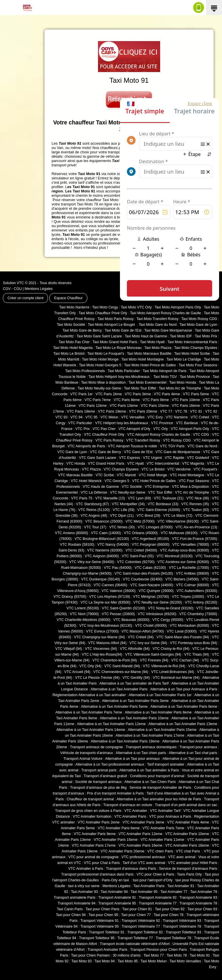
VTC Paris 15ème (155, 406)
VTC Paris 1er (82, 394)
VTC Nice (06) (198, 498)
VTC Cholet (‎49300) (151, 626)
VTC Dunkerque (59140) (100, 579)
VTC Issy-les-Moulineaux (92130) (106, 626)
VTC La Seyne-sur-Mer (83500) (105, 602)
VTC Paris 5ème (196, 394)
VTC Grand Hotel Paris (106, 464)
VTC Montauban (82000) (189, 626)
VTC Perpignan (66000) (151, 545)
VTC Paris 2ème (109, 394)
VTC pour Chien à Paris (155, 874)
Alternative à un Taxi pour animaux (132, 759)
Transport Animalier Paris (108, 950)
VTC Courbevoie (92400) (143, 579)
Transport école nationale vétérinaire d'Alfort (135, 944)
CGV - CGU (12, 289)
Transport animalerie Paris (75, 898)
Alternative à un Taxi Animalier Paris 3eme (135, 701)
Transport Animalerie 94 (76, 903)
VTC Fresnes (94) (154, 660)
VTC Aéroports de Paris (86, 446)
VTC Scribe (105, 475)
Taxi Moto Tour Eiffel (140, 388)
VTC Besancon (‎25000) (104, 521)
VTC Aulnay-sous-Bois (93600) (185, 550)
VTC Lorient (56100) (83, 608)
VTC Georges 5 (117, 481)
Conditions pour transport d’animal (157, 776)
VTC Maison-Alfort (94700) (143, 631)
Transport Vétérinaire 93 (182, 921)
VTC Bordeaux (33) (163, 504)
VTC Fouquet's (205, 469)
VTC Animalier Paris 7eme (163, 828)
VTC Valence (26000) (119, 591)
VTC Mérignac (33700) (151, 597)
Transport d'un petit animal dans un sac (186, 805)
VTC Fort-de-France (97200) (195, 539)
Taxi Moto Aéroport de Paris (165, 371)
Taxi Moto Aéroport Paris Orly (178, 307)
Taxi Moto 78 (177, 955)
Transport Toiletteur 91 (107, 932)
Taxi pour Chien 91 (137, 909)
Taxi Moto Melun (154, 961)
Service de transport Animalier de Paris (160, 788)
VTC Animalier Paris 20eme (123, 851)
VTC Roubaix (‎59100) (77, 545)
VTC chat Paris (188, 851)
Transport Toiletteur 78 (174, 938)
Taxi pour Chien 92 (170, 909)
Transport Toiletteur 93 (183, 932)
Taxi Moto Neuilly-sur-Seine (99, 388)
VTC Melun (109, 417)
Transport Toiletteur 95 (97, 938)
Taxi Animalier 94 (114, 892)
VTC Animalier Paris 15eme (116, 840)
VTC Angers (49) (94, 516)
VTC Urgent (152, 458)
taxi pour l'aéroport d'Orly (153, 880)
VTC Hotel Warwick (86, 481)
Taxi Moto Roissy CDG (199, 319)
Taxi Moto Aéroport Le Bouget (112, 325)
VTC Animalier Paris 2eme (99, 822)
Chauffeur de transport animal (90, 799)
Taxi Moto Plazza (158, 348)
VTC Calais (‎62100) (150, 568)
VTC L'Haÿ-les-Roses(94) (102, 654)
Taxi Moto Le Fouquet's (106, 354)
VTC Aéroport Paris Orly (190, 429)
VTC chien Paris (160, 851)
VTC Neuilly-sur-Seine (127, 492)
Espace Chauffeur (68, 298)
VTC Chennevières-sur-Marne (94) (121, 672)
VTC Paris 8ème (127, 400)
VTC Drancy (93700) (70, 597)
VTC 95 (92, 417)
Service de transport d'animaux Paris (188, 869)
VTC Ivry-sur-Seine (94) (148, 643)
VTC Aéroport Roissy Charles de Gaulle (159, 435)
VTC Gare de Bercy (106, 452)
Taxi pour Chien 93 (202, 909)
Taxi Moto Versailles (185, 961)
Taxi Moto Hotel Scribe (192, 354)
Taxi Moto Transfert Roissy (157, 319)
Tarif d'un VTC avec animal (144, 863)
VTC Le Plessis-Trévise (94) (97, 678)
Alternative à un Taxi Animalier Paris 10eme (134, 718)
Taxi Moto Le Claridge (184, 359)
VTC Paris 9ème (156, 400)
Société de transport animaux (98, 782)
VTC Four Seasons (194, 481)
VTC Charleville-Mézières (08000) (84, 620)
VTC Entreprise (157, 487)
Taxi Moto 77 (154, 955)
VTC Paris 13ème (124, 406)
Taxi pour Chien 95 (103, 915)
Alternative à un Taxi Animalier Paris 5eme (114, 707)
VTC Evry (155, 417)
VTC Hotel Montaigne (187, 475)
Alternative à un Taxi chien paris (141, 753)
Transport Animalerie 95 (117, 903)
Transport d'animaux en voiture (128, 805)
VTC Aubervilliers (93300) (197, 591)
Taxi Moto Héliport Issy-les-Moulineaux (119, 377)
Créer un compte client (25, 298)
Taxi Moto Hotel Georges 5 (100, 365)
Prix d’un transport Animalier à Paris (115, 793)
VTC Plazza (91, 469)
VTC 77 (166, 411)
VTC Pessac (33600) (118, 614)
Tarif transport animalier (166, 764)
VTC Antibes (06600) (193, 573)
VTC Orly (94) (90, 666)
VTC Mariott (126, 475)
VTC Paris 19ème (112, 411)
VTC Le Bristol (153, 469)
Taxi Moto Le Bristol (69, 354)
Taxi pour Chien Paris (102, 909)
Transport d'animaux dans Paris (131, 869)
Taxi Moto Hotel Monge (100, 359)
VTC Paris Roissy (109, 440)
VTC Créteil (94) (141, 637)
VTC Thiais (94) (197, 654)
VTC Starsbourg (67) (92, 504)
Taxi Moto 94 (105, 961)
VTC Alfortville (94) (135, 649)
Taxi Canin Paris (70, 909)
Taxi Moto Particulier (124, 371)
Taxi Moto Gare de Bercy (82, 330)
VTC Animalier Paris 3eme (144, 822)
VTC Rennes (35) (195, 504)
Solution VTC (13, 283)
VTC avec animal (182, 857)
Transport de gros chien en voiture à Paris (88, 811)
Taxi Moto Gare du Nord (158, 325)
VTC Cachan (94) (185, 660)
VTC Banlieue (187, 423)
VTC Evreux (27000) (102, 631)
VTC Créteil (200, 417)
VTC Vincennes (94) (101, 649)
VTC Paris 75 (82, 498)
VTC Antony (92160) (201, 602)
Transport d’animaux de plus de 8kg (98, 788)
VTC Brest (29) (148, 516)
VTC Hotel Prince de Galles (154, 481)
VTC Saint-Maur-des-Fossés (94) (183, 637)
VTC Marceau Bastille (75, 475)
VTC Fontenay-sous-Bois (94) (194, 643)
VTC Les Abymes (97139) (110, 597)
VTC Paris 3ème (138, 394)
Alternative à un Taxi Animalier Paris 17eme (150, 736)
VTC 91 (196, 411)
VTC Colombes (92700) (136, 562)
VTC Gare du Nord (202, 446)
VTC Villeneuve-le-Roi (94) (164, 666)
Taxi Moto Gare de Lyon (198, 325)
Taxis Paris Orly (189, 874)
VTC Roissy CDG (177, 440)
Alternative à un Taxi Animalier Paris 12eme (111, 724)
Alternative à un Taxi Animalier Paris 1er (160, 695)
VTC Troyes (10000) (188, 597)
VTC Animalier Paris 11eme (162, 840)
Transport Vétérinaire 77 (141, 926)
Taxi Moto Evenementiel (148, 383)
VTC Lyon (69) (139, 498)
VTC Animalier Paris (130, 817)
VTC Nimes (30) (122, 527)
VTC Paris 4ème (167, 394)
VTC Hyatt (135, 464)
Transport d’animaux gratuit (106, 776)
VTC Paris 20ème (143, 411)
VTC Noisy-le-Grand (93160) (171, 608)
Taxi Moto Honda (183, 383)
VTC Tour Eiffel (160, 492)
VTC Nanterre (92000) (105, 550)
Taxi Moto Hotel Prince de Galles (150, 365)
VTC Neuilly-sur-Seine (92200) (158, 602)
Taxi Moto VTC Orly (136, 307)
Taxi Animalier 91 (181, 886)
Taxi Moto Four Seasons (198, 365)
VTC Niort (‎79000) (84, 614)
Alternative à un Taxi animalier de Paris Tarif (134, 683)
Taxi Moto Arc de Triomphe (180, 388)
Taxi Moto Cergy (105, 307)
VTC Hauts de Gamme (101, 487)
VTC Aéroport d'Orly (134, 429)
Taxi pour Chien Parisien (90, 955)
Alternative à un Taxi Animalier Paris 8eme (158, 712)
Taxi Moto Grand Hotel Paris (115, 342)
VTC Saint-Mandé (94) (122, 666)
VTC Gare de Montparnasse (178, 452)
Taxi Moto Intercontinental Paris (192, 342)
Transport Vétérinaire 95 (100, 926)
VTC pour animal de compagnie (93, 857)
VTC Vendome (179, 469)
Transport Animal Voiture (83, 759)
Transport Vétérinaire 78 (182, 926)
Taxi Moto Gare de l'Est (123, 330)
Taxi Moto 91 (200, 955)
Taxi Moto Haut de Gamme (146, 336)
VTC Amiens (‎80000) (72, 533)
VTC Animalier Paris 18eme (187, 845)
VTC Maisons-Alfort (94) (107, 643)
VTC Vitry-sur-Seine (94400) (92, 562)
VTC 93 (62, 417)
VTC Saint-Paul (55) (138, 556)
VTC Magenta (193, 464)
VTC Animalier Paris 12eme (140, 834)
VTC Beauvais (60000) (131, 620)
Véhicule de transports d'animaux (86, 753)
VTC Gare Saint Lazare (97, 458)
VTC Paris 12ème (93, 406)
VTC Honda (76, 464)
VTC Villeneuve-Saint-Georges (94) (153, 654)
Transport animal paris (99, 770)
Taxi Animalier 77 (174, 892)
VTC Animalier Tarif (165, 811)
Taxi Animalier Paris (149, 886)
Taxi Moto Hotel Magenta (73, 348)
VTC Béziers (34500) (182, 579)
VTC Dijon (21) (122, 516)
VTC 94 (77, 417)
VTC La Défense (94, 492)
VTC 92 (211, 411)
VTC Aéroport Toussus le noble (133, 446)
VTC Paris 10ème (186, 400)
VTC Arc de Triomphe (192, 492)
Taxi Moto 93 (82, 961)
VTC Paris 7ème (98, 400)
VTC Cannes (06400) (111, 585)
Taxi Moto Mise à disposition (103, 383)
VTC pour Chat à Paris (102, 863)
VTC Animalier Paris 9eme (95, 834)
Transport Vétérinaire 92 (141, 921)
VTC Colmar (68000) (193, 585)
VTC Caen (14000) (106, 533)
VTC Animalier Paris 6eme (119, 828)
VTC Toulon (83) (196, 510)
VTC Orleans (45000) (141, 533)
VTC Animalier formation (92, 817)
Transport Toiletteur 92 (145, 932)
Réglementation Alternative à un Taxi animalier (89, 695)
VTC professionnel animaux (143, 857)
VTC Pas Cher (104, 429)
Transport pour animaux (198, 747)
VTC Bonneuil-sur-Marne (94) (176, 678)
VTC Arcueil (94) (77, 672)
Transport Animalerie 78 (198, 903)
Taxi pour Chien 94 (71, 915)
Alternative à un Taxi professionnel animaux (110, 764)
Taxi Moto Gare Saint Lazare (99, 336)
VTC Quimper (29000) (156, 591)
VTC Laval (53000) (182, 631)
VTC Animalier (136, 811)
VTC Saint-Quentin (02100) (123, 608)
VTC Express (130, 458)
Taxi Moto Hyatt (152, 342)
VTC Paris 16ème (186, 406)
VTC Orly (161, 429)
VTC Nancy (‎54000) (113, 545)
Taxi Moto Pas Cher (74, 342)
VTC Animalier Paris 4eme (188, 822)
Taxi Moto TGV (165, 377)
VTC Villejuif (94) (69, 649)
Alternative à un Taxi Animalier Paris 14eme (91, 730)
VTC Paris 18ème (81, 411)
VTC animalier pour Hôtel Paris (193, 863)
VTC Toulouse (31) (169, 498)
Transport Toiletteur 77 (135, 938)
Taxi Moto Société (71, 325)
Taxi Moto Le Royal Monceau (118, 348)
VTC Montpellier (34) (128, 504)
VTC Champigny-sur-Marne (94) (99, 637)
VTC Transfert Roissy (143, 440)
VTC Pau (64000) (118, 568)
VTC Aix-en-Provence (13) (196, 527)
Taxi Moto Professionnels (85, 371)
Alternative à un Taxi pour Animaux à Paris (184, 689)
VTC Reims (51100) (94, 510)
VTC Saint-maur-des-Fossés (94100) (144, 573)
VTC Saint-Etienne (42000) (159, 510)
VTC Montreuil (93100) (175, 556)
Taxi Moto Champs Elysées (196, 348)
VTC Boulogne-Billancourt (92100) (102, 539)
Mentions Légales (39, 289)
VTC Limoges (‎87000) (155, 527)
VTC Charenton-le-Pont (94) (115, 660)
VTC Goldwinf (198, 458)
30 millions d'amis (127, 955)
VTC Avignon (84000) (102, 556)
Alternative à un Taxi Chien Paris (150, 782)
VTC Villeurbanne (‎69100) (178, 521)
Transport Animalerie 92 (158, 898)
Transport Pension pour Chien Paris (159, 950)
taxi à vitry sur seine (84, 886)
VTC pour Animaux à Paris (170, 817)
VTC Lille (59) (124, 510)
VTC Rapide (174, 458)
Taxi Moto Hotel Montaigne (143, 359)
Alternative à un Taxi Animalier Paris (119, 689)
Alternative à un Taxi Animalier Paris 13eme (183, 724)
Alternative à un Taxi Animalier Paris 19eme (125, 741)
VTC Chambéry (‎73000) (198, 614)
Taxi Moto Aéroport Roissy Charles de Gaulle (166, 313)
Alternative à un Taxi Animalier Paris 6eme (184, 707)
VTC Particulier (80, 423)
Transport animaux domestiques (151, 747)
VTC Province (162, 423)
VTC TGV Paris (172, 446)
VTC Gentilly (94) (136, 678)
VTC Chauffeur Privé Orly (104, 435)
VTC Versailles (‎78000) (191, 545)
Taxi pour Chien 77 (136, 915)
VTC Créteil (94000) (141, 550)
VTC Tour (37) (95, 527)
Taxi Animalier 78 (204, 892)
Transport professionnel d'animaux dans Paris (97, 874)
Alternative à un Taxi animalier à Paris (149, 770)
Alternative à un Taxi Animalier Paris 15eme (162, 730)
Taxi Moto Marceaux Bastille (149, 354)
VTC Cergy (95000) (168, 620)
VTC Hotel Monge (153, 475)
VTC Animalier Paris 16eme (140, 845)
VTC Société (132, 487)
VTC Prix (83, 429)
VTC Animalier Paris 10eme (187, 834)
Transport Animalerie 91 (117, 898)
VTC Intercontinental (163, 464)
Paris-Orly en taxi (116, 880)
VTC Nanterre (177, 417)
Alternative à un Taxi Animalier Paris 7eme (89, 712)
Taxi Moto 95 (128, 961)
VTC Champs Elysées (121, 469)
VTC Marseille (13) (110, 498)
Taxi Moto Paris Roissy (115, 319)
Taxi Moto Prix (206, 336)
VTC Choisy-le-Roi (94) (171, 649)
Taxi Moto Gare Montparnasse (168, 330)
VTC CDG (201, 435)
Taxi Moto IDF (181, 336)
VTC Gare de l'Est (138, 452)
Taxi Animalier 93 (84, 892)
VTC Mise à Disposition (190, 487)
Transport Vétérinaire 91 (100, 921)
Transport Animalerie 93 (198, 898)
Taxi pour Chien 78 (169, 915)
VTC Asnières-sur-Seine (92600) (183, 562)
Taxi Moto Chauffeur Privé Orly (103, 313)
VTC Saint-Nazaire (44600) (152, 585)
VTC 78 (181, 411)
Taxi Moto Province (195, 377)
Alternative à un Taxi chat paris (193, 753)
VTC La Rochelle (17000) (189, 568)
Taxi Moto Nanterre (74, 307)
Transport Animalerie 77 (158, 903)
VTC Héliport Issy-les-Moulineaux (122, 423)
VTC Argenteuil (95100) (150, 539)
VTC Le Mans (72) (178, 516)
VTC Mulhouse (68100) (179, 533)
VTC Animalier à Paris (86, 869)
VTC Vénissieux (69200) (157, 614)
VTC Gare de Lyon (72, 452)
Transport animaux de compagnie (96, 747)
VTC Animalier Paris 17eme (94, 845)
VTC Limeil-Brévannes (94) (173, 672)
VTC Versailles (133, 417)
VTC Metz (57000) (140, 521)
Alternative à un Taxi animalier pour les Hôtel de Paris (159, 799)
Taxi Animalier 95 (144, 892)
